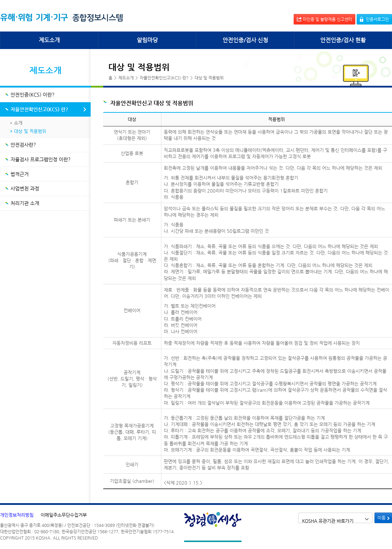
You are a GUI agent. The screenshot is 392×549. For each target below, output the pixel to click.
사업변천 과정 (25, 188)
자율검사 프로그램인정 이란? (41, 159)
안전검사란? (23, 145)
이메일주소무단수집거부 (64, 515)
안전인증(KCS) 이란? (33, 95)
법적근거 (20, 174)
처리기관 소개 (25, 203)
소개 (18, 123)
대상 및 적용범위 (30, 131)
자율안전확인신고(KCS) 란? (39, 109)
